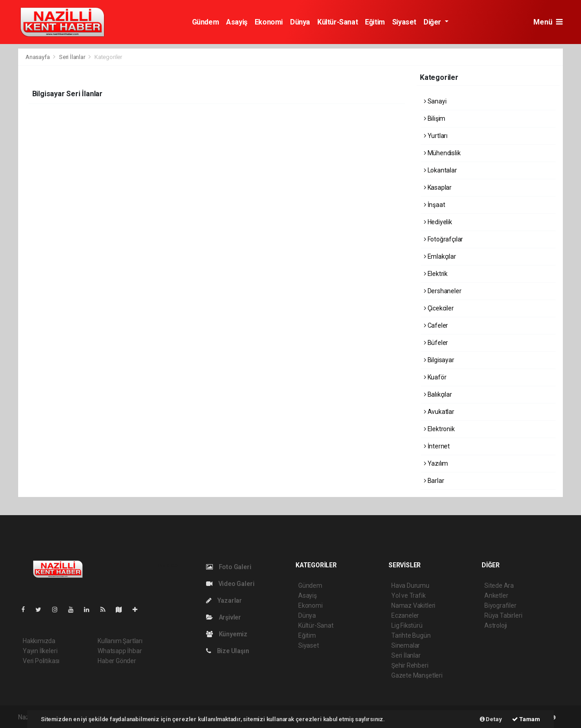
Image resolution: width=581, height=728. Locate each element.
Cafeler (436, 325)
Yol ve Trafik (409, 595)
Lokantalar (441, 170)
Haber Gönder (117, 661)
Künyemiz (227, 634)
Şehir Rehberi (410, 665)
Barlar (434, 481)
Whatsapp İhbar (120, 651)
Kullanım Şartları (120, 641)
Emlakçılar (440, 256)
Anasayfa (38, 57)
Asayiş (237, 22)
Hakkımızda (39, 641)
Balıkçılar (438, 394)
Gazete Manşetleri (417, 675)
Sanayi (435, 101)
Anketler (496, 595)
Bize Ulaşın (228, 651)
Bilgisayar (439, 360)
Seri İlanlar (72, 57)
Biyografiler (500, 605)
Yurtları (436, 136)
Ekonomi (269, 22)
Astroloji (496, 625)
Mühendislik (442, 153)
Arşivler (224, 617)
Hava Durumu (410, 585)
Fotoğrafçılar (443, 239)
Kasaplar (438, 187)
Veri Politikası (41, 661)
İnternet (437, 446)
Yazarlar (224, 600)
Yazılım (436, 463)
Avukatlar (439, 412)
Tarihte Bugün (411, 635)
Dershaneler (443, 291)
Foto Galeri (229, 567)
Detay (491, 719)
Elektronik (439, 429)
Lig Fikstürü (407, 625)
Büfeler (436, 343)
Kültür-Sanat (337, 22)
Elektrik (436, 274)
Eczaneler (405, 615)
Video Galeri (230, 584)
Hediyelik (438, 222)
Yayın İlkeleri (40, 651)
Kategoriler (108, 57)
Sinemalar (406, 645)
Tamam (526, 719)
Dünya (300, 22)
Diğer (433, 22)
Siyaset (404, 22)
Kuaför (435, 377)
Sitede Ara (499, 585)
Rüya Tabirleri (503, 615)
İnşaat (434, 205)
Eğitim (375, 22)
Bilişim (435, 118)
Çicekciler (439, 308)
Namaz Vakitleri (413, 605)
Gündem (206, 22)
